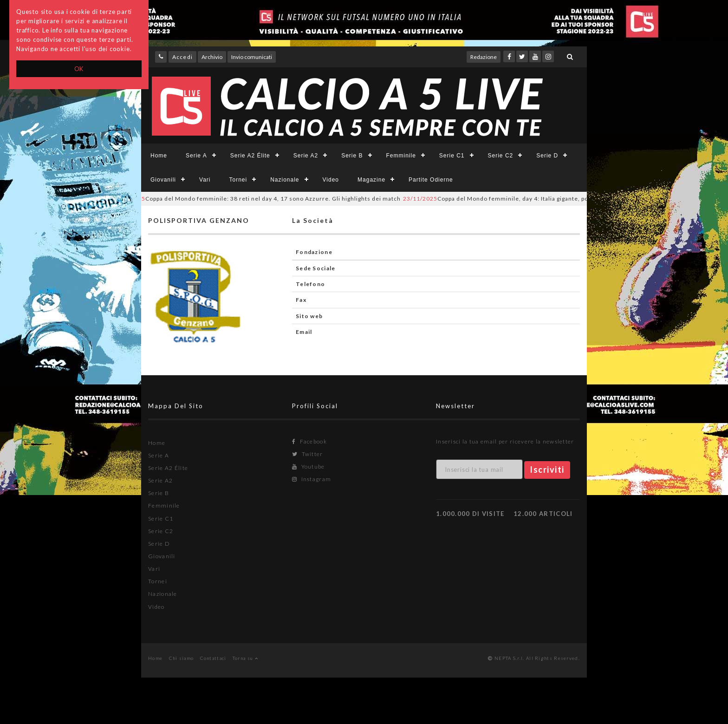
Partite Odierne (431, 180)
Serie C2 (501, 156)
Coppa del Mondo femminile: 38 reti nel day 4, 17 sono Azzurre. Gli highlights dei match (260, 199)
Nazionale (285, 180)
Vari (205, 180)
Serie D (547, 156)
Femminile (401, 156)
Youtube (309, 466)
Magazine (371, 180)
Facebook (309, 441)
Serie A (196, 156)
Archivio (212, 57)
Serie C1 (452, 156)
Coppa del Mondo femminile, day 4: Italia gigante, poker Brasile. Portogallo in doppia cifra (554, 199)
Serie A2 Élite (250, 156)
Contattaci (213, 658)
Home (159, 156)
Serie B (352, 156)
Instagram (312, 479)
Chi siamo (182, 658)
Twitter (308, 454)
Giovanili (163, 180)
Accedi (182, 57)
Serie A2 (306, 156)
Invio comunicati (252, 57)
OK (79, 69)
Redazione (484, 57)
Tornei (238, 180)
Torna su (245, 658)
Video (331, 180)
